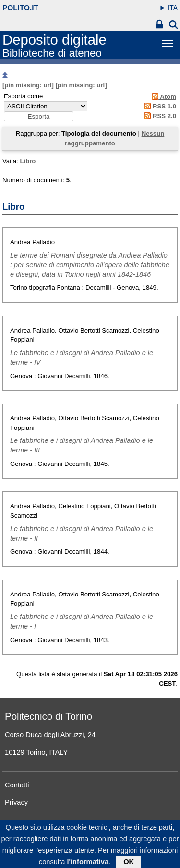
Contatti (17, 785)
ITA (173, 8)
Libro (28, 161)
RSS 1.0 (159, 106)
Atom (162, 97)
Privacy (16, 802)
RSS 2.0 (159, 116)
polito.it (20, 7)
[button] (39, 116)
